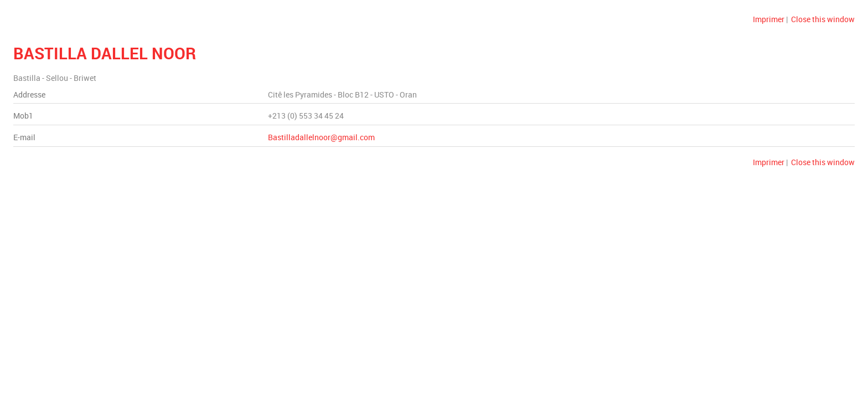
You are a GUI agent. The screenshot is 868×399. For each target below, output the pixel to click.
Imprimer (769, 19)
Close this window (823, 19)
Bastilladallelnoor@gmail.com (321, 137)
